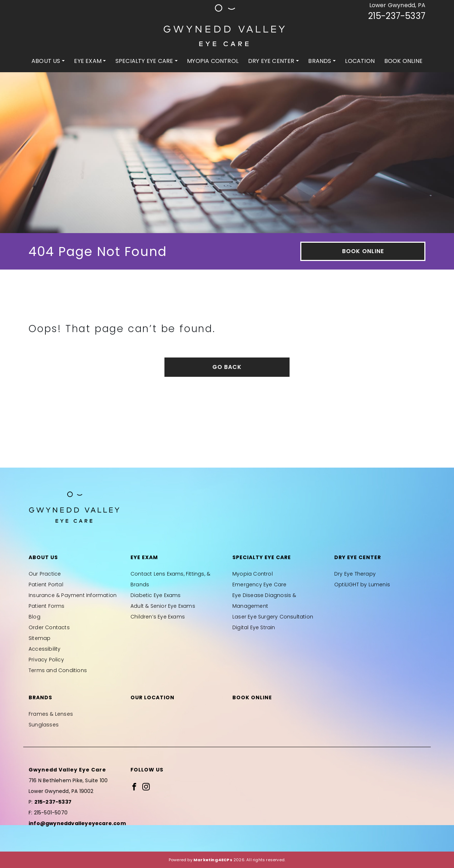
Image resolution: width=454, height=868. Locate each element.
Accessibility (45, 649)
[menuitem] (48, 61)
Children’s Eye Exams (158, 617)
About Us (46, 61)
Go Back (227, 367)
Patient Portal (46, 585)
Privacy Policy (46, 660)
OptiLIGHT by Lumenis (362, 585)
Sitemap (40, 638)
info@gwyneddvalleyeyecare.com (77, 823)
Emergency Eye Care (260, 585)
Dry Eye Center (271, 61)
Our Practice (45, 574)
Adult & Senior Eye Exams (163, 606)
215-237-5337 (397, 16)
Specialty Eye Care (144, 61)
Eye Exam (88, 61)
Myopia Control (213, 61)
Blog (34, 617)
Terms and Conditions (58, 670)
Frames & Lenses (51, 714)
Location (360, 61)
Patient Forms (47, 606)
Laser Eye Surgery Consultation (273, 617)
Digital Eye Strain (254, 627)
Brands (320, 61)
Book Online (403, 61)
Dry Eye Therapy (355, 574)
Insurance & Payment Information (73, 595)
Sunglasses (44, 725)
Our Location (152, 697)
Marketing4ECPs (213, 860)
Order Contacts (49, 627)
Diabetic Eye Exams (156, 595)
